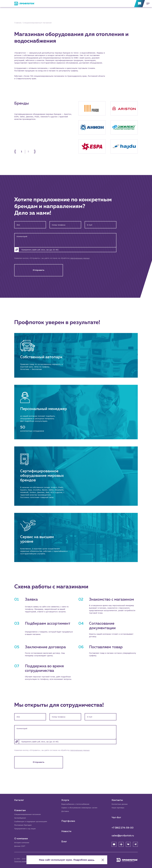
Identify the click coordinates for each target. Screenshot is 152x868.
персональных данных (80, 258)
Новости (67, 831)
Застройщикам (20, 817)
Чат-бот (116, 817)
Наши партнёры (118, 807)
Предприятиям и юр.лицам (26, 828)
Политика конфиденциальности (26, 861)
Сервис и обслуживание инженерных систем (81, 807)
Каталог (19, 799)
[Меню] (147, 4)
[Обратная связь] (140, 4)
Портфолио (68, 821)
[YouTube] (114, 844)
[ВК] (128, 844)
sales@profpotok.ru (123, 835)
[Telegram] (135, 844)
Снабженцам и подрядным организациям (32, 821)
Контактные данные (120, 803)
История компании (22, 842)
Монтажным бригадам (24, 825)
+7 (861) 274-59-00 (123, 827)
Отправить (39, 271)
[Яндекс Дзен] (121, 844)
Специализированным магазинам (29, 814)
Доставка (65, 811)
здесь (100, 858)
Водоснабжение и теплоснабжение (77, 803)
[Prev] (16, 152)
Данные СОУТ (20, 846)
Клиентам (20, 810)
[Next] (34, 152)
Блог (64, 841)
